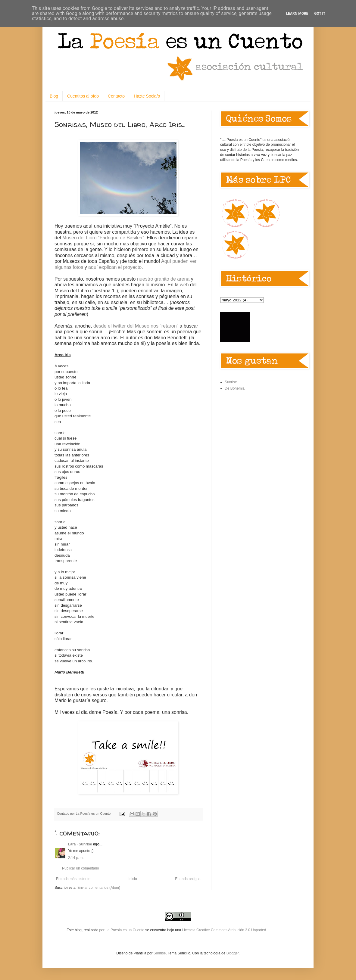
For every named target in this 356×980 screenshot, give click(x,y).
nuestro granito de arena (163, 279)
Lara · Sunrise (80, 844)
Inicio (133, 879)
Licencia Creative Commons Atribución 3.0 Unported (224, 930)
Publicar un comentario (81, 868)
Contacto (116, 96)
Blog (54, 96)
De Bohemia (235, 388)
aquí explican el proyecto (115, 267)
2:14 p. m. (76, 858)
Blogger (233, 953)
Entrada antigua (188, 879)
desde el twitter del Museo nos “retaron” (136, 326)
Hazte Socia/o (147, 96)
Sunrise (231, 382)
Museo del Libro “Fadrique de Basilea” (103, 238)
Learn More (297, 14)
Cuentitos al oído (83, 96)
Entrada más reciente (73, 879)
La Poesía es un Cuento (125, 930)
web (184, 285)
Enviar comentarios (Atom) (99, 888)
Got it (320, 14)
